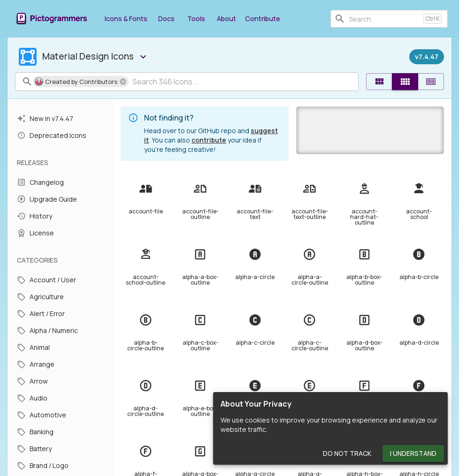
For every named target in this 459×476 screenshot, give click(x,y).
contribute (209, 140)
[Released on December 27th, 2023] (427, 57)
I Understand (413, 454)
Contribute (263, 19)
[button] (81, 82)
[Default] (379, 82)
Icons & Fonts (126, 19)
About (226, 19)
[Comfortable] (405, 82)
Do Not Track (347, 454)
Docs (166, 19)
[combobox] (384, 19)
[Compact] (431, 82)
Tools (196, 19)
